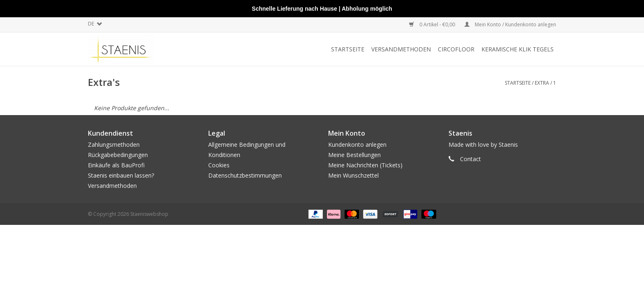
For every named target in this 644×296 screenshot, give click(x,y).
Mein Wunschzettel (353, 175)
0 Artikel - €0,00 (433, 24)
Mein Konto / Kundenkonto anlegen (510, 24)
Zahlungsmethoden (114, 145)
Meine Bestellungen (354, 155)
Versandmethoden (401, 49)
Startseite (348, 49)
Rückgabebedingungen (118, 155)
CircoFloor (456, 49)
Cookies (219, 165)
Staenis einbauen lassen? (121, 175)
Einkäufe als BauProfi (116, 165)
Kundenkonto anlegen (357, 145)
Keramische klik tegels (517, 49)
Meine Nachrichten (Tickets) (365, 165)
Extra (542, 83)
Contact (470, 159)
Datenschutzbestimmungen (245, 175)
